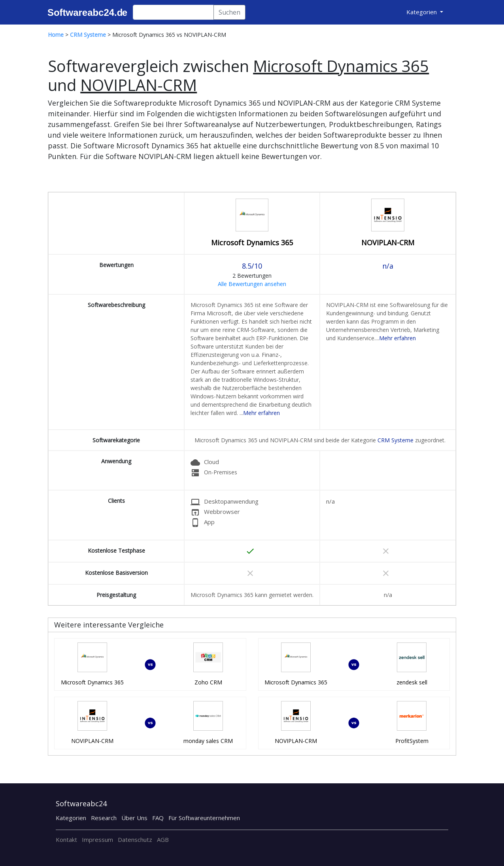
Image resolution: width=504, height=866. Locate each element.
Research (104, 818)
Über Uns (134, 818)
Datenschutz (135, 839)
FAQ (158, 818)
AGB (163, 839)
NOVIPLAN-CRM (388, 243)
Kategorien (71, 818)
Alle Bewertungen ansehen (252, 284)
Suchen (229, 12)
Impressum (97, 839)
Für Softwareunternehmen (204, 818)
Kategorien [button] (422, 12)
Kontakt (66, 839)
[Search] (173, 12)
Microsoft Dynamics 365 (252, 243)
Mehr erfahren (261, 413)
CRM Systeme (395, 440)
